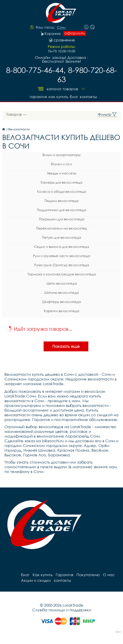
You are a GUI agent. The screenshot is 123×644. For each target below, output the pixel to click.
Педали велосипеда (61, 200)
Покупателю (86, 574)
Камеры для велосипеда (61, 182)
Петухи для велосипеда (61, 237)
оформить (75, 33)
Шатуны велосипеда (61, 292)
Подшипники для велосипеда (61, 209)
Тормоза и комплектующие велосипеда (62, 274)
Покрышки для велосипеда (62, 219)
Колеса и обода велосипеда (62, 191)
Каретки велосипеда (61, 310)
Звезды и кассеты (61, 173)
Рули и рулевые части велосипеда (61, 255)
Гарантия (36, 96)
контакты (89, 96)
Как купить (57, 96)
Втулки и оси (61, 163)
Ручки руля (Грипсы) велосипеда (62, 264)
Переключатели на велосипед (61, 228)
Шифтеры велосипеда (61, 301)
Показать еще (66, 346)
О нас (106, 574)
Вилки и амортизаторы (61, 154)
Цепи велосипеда (62, 283)
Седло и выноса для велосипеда (61, 246)
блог (73, 96)
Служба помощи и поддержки (62, 609)
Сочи (61, 28)
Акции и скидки (35, 580)
